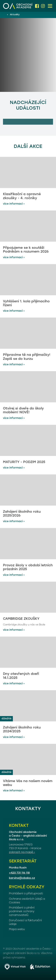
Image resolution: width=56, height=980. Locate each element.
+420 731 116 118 (19, 873)
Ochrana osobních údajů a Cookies (27, 901)
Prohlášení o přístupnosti (26, 894)
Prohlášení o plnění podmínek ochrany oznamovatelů (22, 912)
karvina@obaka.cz (22, 878)
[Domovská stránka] (18, 6)
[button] (50, 6)
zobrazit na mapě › (22, 852)
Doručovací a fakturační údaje (25, 922)
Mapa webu (17, 929)
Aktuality (15, 15)
